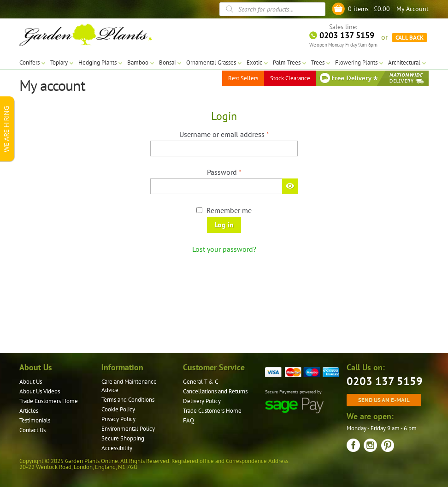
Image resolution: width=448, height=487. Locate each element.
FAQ (189, 420)
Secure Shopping (123, 438)
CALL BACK (410, 37)
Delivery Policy (202, 401)
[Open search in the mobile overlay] (272, 9)
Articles (29, 411)
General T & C (200, 382)
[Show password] (290, 186)
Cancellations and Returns (215, 391)
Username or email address (238, 134)
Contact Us (32, 430)
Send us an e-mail (384, 400)
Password (238, 172)
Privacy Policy (118, 419)
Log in (224, 225)
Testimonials (35, 420)
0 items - (369, 9)
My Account (413, 9)
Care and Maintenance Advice (129, 386)
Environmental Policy (128, 429)
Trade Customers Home (49, 401)
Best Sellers (243, 78)
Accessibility (117, 448)
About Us (31, 382)
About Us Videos (40, 391)
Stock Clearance (290, 78)
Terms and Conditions (128, 400)
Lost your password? (224, 249)
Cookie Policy (118, 409)
